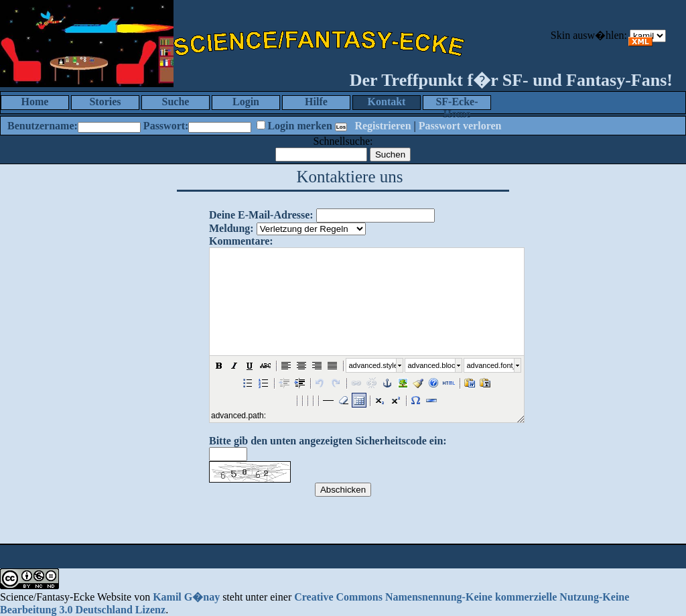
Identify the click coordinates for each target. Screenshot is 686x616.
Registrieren (383, 126)
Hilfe (316, 102)
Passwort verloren (460, 126)
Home (35, 102)
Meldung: (231, 228)
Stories (105, 102)
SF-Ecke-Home (457, 103)
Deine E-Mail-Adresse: (261, 215)
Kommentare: (241, 241)
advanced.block (431, 365)
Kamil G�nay (186, 597)
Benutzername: (43, 126)
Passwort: (166, 126)
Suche (176, 102)
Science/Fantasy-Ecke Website (66, 597)
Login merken (299, 126)
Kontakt (387, 102)
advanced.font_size (490, 365)
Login (246, 102)
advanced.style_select (372, 365)
